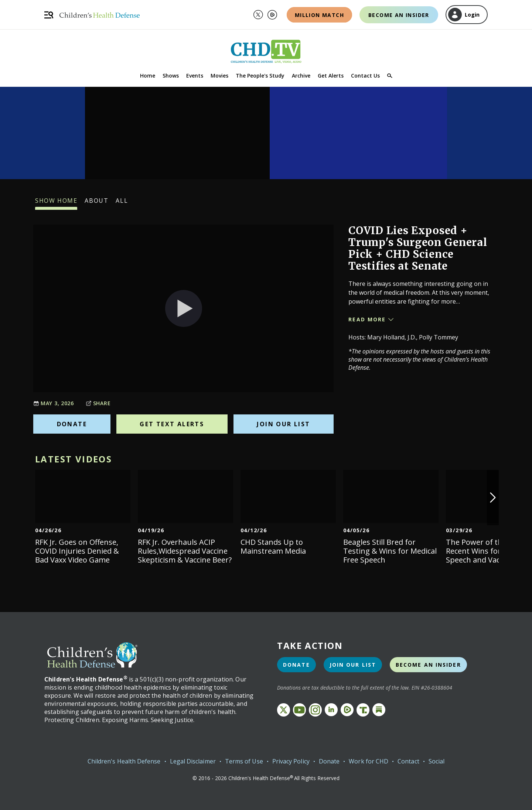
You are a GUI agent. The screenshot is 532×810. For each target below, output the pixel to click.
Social (436, 761)
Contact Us (365, 76)
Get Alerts (331, 76)
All (122, 203)
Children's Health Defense (124, 761)
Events (195, 76)
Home (148, 76)
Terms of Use (244, 761)
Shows (171, 76)
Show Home (56, 203)
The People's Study (260, 76)
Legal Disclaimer (193, 761)
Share (98, 403)
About (96, 203)
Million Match (319, 15)
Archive (301, 76)
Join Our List (283, 424)
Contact (408, 761)
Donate (72, 424)
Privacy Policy (291, 761)
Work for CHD (369, 761)
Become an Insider (399, 15)
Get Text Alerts (172, 424)
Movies (219, 76)
